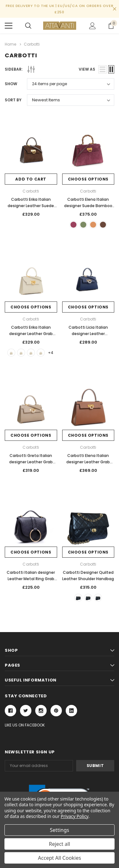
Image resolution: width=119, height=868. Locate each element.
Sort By (13, 100)
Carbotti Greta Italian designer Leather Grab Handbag (31, 462)
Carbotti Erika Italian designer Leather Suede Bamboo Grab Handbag (31, 206)
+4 (51, 353)
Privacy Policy (74, 816)
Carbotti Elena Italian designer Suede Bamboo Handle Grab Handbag (88, 206)
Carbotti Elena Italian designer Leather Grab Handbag (88, 462)
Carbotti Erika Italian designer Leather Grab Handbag (31, 334)
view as (87, 69)
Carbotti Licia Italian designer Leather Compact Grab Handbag (88, 334)
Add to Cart (31, 179)
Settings (60, 830)
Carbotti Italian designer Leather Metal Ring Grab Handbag (31, 579)
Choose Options (88, 179)
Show (11, 84)
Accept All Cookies (60, 858)
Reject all (60, 844)
